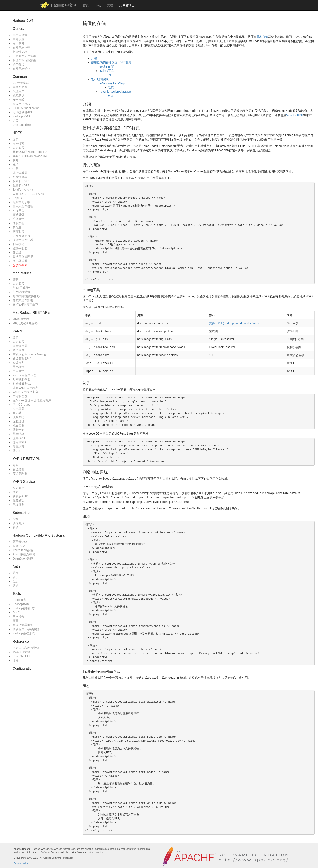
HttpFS (17, 198)
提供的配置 (107, 66)
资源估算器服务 (23, 625)
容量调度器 (20, 346)
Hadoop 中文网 (64, 5)
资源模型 (18, 363)
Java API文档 (21, 652)
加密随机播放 (21, 292)
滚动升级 (18, 215)
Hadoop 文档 (23, 21)
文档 (110, 5)
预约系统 (18, 417)
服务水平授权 (21, 104)
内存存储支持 (21, 236)
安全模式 (18, 100)
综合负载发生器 (23, 240)
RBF (300, 115)
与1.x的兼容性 (22, 288)
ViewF (290, 115)
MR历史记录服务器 (25, 323)
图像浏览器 (20, 177)
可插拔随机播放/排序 (26, 296)
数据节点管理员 (23, 257)
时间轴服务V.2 (22, 384)
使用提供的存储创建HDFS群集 (111, 62)
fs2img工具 (107, 70)
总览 (16, 573)
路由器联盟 (20, 261)
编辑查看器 (20, 173)
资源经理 (18, 469)
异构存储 (262, 37)
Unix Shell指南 (22, 125)
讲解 (16, 279)
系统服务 (18, 505)
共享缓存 (18, 434)
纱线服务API (21, 496)
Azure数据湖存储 (24, 554)
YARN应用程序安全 (25, 392)
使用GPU (19, 438)
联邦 (16, 160)
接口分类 (18, 64)
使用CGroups (21, 405)
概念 (16, 492)
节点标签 (18, 367)
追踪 (16, 121)
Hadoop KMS (21, 116)
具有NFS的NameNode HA (30, 156)
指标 (16, 660)
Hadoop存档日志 (24, 608)
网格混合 (18, 617)
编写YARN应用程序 (25, 388)
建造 (16, 586)
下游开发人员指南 (24, 56)
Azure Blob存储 (23, 550)
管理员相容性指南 (24, 60)
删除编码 (18, 244)
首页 (86, 5)
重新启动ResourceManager (31, 354)
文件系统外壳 (21, 48)
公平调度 (18, 350)
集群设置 (18, 39)
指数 (16, 519)
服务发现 (18, 500)
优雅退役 (18, 421)
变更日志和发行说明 (26, 648)
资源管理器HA (22, 358)
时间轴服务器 (21, 379)
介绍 (16, 465)
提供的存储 (20, 265)
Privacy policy (21, 858)
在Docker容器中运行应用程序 (32, 400)
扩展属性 (18, 219)
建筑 (16, 139)
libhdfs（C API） (23, 190)
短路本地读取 (21, 202)
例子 (16, 527)
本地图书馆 (20, 87)
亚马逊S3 (19, 546)
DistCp (17, 612)
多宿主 (17, 227)
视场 (16, 164)
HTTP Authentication (26, 108)
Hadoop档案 (21, 604)
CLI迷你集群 (21, 83)
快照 (16, 169)
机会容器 (18, 426)
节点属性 (18, 371)
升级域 (17, 252)
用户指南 (18, 143)
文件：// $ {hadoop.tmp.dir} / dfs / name (235, 321)
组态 (16, 581)
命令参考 (18, 43)
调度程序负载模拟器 (26, 629)
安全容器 (18, 409)
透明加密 (18, 223)
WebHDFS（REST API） (29, 194)
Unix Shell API (22, 656)
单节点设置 (20, 35)
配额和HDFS (21, 185)
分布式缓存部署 (23, 300)
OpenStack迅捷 (23, 558)
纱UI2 (16, 451)
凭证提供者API (22, 112)
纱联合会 (18, 430)
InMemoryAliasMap (112, 83)
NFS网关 (18, 211)
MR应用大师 (21, 319)
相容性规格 (20, 52)
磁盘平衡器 (20, 248)
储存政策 (18, 232)
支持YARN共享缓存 (25, 305)
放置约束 (18, 446)
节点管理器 (20, 396)
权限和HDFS (21, 181)
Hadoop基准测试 (24, 633)
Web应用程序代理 (24, 375)
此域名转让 (127, 5)
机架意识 (18, 95)
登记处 (17, 413)
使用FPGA (20, 442)
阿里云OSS (20, 542)
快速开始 (18, 488)
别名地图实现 (100, 79)
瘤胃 (16, 621)
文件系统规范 (21, 69)
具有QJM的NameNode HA (30, 152)
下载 (98, 5)
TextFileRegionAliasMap (115, 91)
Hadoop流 (19, 600)
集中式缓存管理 (23, 206)
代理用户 (18, 91)
